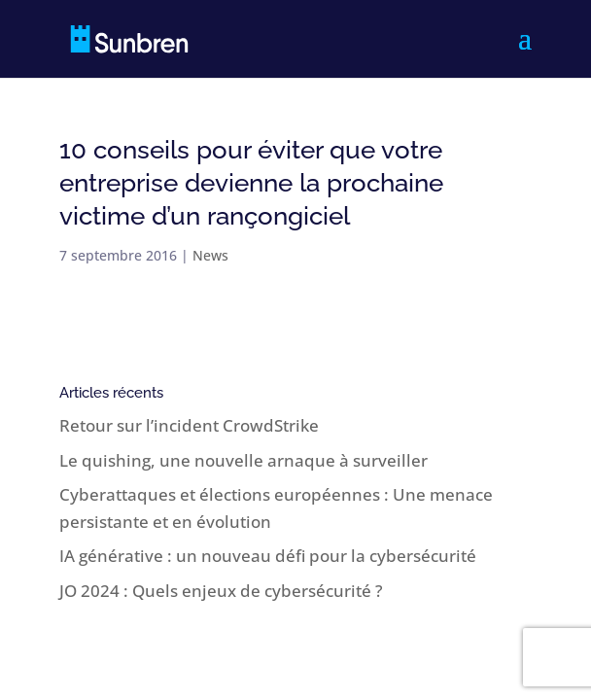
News (210, 255)
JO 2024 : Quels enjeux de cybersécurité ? (221, 591)
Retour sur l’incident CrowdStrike (189, 425)
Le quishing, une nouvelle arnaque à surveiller (243, 460)
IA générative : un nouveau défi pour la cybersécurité (268, 556)
